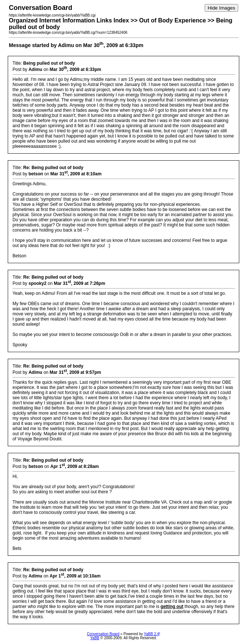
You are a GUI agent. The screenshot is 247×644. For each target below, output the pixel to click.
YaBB (95, 638)
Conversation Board (103, 634)
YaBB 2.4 (152, 634)
